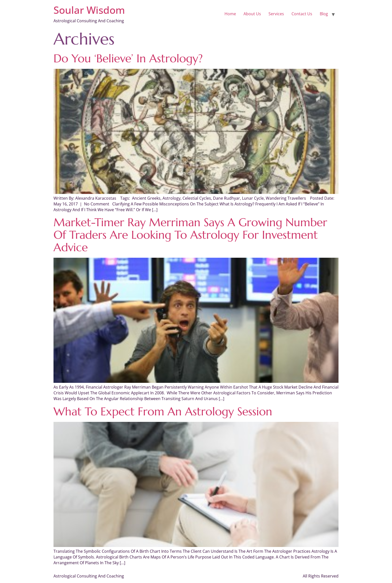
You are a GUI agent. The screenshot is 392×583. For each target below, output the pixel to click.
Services (276, 14)
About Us (252, 14)
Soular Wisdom (89, 10)
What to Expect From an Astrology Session (163, 411)
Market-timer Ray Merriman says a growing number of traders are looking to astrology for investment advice (190, 235)
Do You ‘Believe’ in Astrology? (128, 58)
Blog (324, 14)
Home (230, 14)
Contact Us (302, 14)
